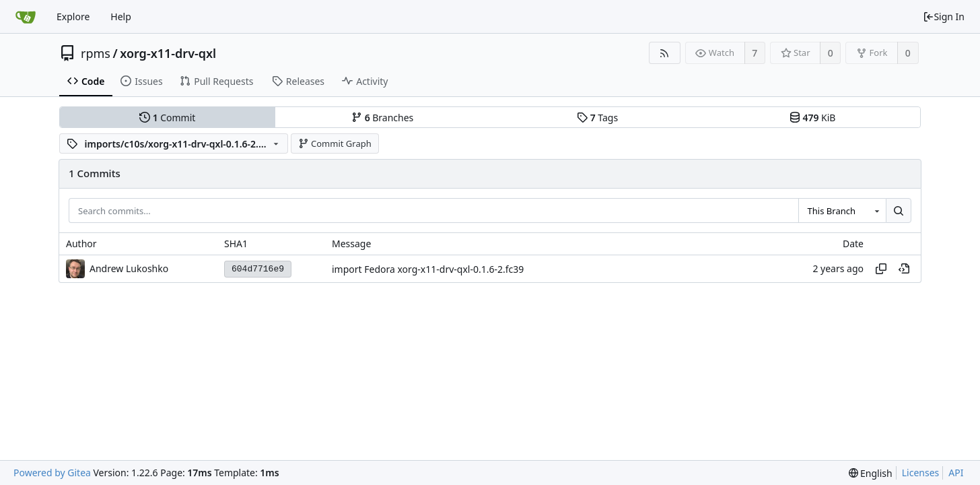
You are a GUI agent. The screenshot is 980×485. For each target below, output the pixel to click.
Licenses (921, 473)
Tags (597, 118)
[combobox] (842, 211)
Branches (382, 118)
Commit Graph (335, 143)
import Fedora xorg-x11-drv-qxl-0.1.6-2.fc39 (428, 269)
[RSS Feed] (665, 53)
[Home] (26, 17)
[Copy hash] (881, 269)
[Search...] (899, 211)
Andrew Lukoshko (129, 268)
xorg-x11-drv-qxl (168, 53)
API (956, 473)
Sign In (944, 17)
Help (121, 17)
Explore (73, 17)
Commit (167, 118)
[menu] (871, 473)
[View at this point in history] (904, 269)
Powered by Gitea (52, 473)
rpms (96, 53)
